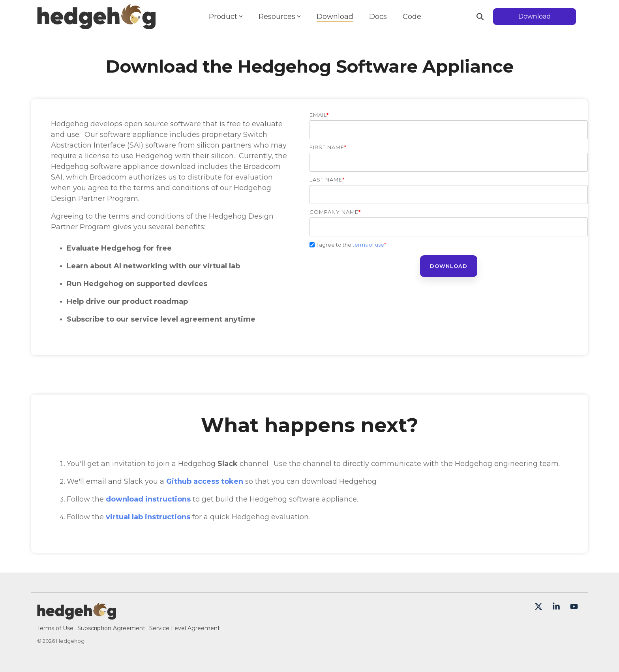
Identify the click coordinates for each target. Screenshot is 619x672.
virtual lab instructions (148, 517)
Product (226, 17)
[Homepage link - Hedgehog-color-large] (77, 615)
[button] (539, 607)
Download (335, 17)
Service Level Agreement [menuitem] (185, 628)
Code (412, 17)
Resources (280, 17)
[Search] (480, 17)
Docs (378, 17)
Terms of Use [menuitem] (55, 628)
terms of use (368, 245)
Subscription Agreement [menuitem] (111, 628)
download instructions (148, 499)
